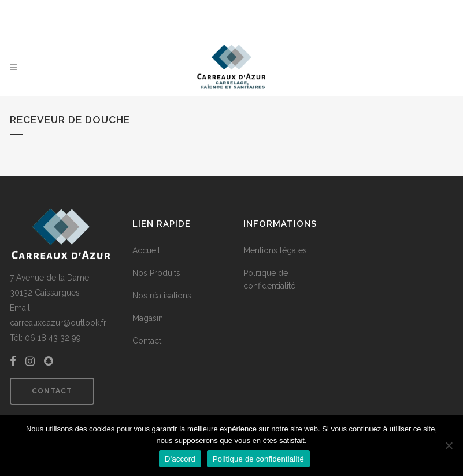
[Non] (449, 445)
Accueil (146, 250)
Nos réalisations (162, 296)
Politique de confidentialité (269, 279)
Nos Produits (156, 273)
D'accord (180, 459)
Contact (52, 391)
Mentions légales (275, 250)
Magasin (148, 318)
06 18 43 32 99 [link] (53, 338)
